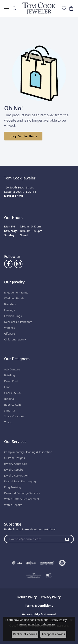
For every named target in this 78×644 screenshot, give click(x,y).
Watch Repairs (13, 505)
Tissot (8, 422)
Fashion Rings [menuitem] (13, 316)
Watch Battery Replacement (22, 499)
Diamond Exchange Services (22, 493)
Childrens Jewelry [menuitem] (15, 339)
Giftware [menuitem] (10, 334)
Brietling (10, 375)
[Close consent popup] (72, 620)
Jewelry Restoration (16, 475)
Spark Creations (14, 416)
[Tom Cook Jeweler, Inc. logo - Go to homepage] (39, 8)
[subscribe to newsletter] (67, 539)
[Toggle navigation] (7, 8)
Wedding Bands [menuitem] (14, 298)
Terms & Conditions (39, 606)
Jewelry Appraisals (16, 464)
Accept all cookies (53, 634)
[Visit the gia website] (17, 563)
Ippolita (9, 399)
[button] (15, 8)
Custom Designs (14, 458)
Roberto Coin (12, 405)
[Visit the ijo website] (31, 563)
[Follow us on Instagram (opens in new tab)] (18, 264)
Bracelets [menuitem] (10, 304)
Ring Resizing (13, 487)
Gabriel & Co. (12, 393)
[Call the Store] (14, 196)
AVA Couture (12, 369)
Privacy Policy (51, 597)
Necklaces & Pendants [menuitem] (18, 322)
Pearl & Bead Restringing (20, 481)
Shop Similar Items (23, 136)
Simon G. (10, 410)
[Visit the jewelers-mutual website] (47, 563)
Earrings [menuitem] (9, 310)
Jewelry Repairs (14, 470)
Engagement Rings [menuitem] (16, 292)
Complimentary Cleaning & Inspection (28, 452)
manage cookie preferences (37, 624)
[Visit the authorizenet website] (62, 563)
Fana (7, 387)
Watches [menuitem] (9, 328)
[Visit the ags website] (34, 575)
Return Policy (27, 597)
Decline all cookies (25, 634)
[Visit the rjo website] (49, 575)
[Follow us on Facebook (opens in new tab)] (8, 264)
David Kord (11, 381)
